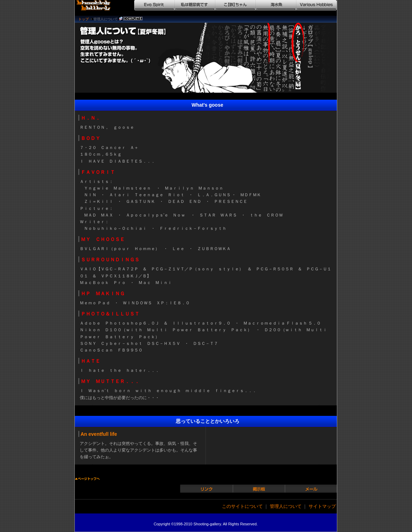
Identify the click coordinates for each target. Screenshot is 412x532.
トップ (84, 19)
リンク (207, 488)
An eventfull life (99, 434)
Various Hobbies (317, 5)
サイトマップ (322, 506)
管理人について (286, 506)
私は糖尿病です (195, 5)
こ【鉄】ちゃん (236, 5)
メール (312, 488)
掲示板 (259, 488)
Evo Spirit (154, 5)
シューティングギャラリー (97, 5)
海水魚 (276, 5)
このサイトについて (242, 506)
